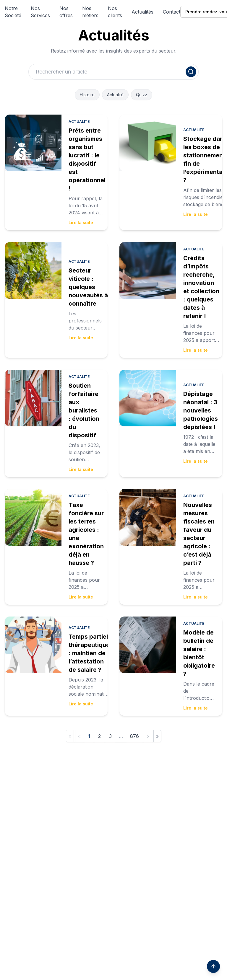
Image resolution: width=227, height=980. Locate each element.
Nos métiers (90, 12)
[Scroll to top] (213, 966)
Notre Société (13, 12)
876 (134, 736)
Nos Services (40, 12)
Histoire (87, 95)
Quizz (142, 95)
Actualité (115, 95)
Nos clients (115, 12)
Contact (172, 12)
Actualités (142, 12)
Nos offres (66, 12)
